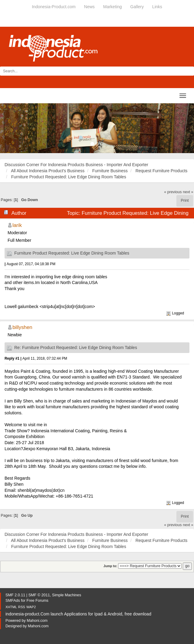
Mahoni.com (37, 621)
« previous (173, 192)
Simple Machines (66, 595)
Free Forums (37, 601)
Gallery (137, 7)
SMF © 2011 (39, 595)
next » (188, 192)
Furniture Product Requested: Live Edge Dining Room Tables (72, 253)
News (89, 7)
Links (157, 7)
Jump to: (110, 566)
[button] (15, 128)
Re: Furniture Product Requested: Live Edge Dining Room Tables (76, 348)
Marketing (112, 7)
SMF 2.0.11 (15, 595)
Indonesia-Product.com (54, 7)
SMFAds (13, 601)
